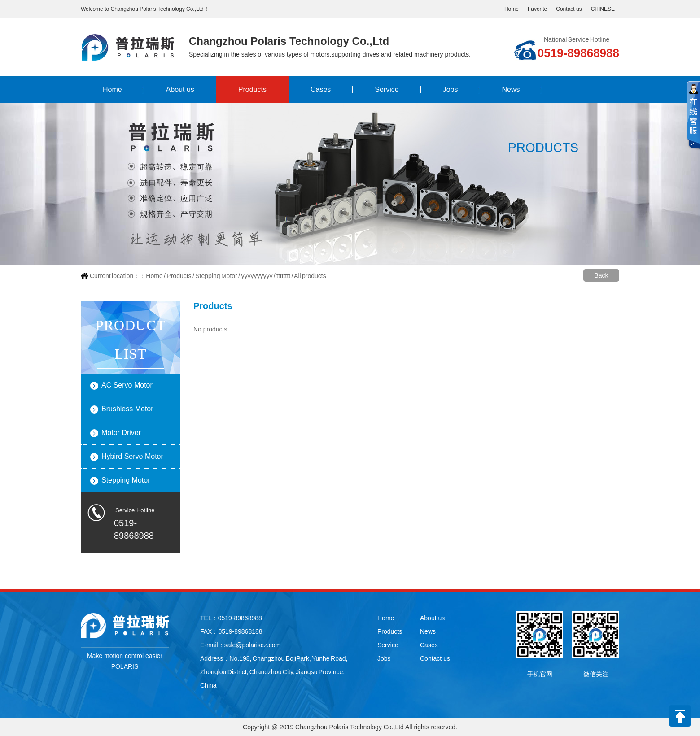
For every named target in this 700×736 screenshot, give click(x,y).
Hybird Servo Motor (132, 456)
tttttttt (283, 276)
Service (387, 89)
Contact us (569, 9)
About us (180, 89)
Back (601, 275)
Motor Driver (121, 433)
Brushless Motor (127, 409)
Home (512, 9)
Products (252, 89)
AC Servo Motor (127, 385)
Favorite (537, 9)
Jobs (451, 89)
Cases (321, 89)
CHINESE (603, 9)
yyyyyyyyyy (257, 276)
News (511, 89)
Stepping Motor (216, 276)
